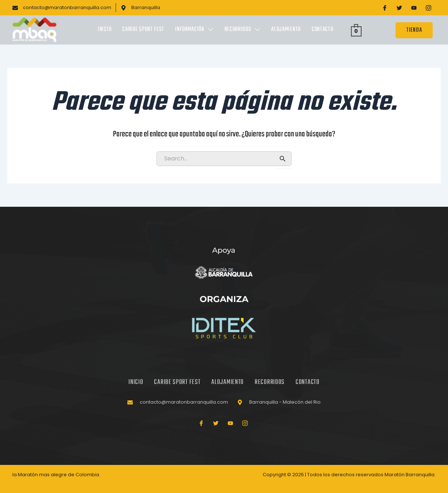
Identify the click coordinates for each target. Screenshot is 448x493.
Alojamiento (286, 30)
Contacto (323, 30)
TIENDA (414, 30)
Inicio (105, 30)
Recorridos (242, 30)
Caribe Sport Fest (143, 30)
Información (194, 30)
